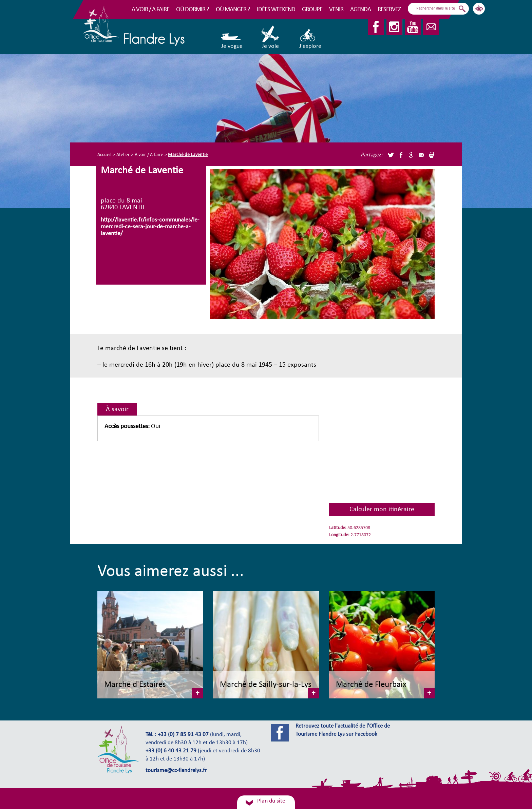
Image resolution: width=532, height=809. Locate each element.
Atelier (123, 155)
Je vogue (232, 37)
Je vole (271, 37)
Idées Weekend (276, 10)
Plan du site (271, 801)
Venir (336, 10)
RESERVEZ (389, 10)
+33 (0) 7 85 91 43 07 (183, 735)
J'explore (310, 37)
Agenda (360, 10)
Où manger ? (233, 10)
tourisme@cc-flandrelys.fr (176, 771)
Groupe (312, 10)
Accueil (104, 155)
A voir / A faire (150, 10)
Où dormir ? (193, 10)
